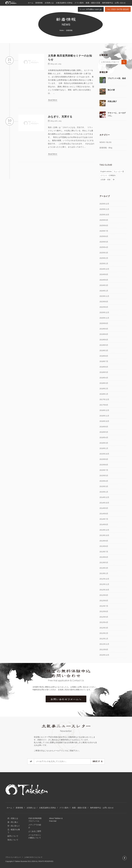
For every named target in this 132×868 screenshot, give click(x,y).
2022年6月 (104, 307)
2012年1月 (104, 639)
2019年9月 (104, 329)
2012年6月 (104, 611)
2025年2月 (104, 258)
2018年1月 (104, 394)
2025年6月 (104, 236)
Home (62, 30)
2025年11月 (104, 209)
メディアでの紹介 (35, 826)
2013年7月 (104, 552)
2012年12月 (104, 579)
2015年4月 (104, 481)
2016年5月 (104, 432)
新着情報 (19, 808)
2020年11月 (104, 318)
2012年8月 (104, 601)
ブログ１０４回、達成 (117, 78)
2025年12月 (104, 204)
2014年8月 (104, 514)
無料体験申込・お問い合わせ (102, 808)
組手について (13, 836)
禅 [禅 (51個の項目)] (114, 180)
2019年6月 (104, 340)
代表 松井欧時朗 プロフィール (35, 820)
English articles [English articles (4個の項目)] (106, 171)
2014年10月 (104, 503)
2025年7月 (104, 231)
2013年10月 (104, 535)
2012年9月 (104, 595)
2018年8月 (104, 356)
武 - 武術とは (13, 818)
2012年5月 (104, 617)
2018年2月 (104, 389)
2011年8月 (104, 650)
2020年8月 (104, 323)
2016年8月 (104, 427)
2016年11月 (104, 416)
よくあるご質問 (35, 831)
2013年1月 (104, 573)
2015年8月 (104, 465)
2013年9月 (104, 541)
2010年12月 (104, 655)
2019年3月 (104, 351)
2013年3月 (104, 568)
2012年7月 (104, 606)
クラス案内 (64, 808)
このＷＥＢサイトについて (33, 857)
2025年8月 (104, 225)
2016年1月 (104, 448)
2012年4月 (104, 622)
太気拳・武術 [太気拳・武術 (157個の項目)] (105, 180)
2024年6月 (104, 280)
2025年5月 (104, 242)
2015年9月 (104, 459)
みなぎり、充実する (60, 117)
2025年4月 (104, 247)
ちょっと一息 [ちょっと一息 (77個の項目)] (119, 171)
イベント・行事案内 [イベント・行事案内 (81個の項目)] (108, 175)
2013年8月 (104, 546)
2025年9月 (104, 220)
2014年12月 (104, 497)
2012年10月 (104, 590)
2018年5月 (104, 372)
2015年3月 (104, 486)
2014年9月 (104, 508)
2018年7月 (104, 361)
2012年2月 (104, 633)
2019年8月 (104, 334)
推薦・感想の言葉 (79, 808)
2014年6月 (104, 524)
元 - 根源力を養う (14, 831)
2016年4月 (104, 437)
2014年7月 (104, 519)
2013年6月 (104, 557)
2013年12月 (104, 530)
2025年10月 (104, 215)
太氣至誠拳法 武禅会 (47, 808)
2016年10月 (104, 421)
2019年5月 (104, 345)
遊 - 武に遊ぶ (13, 822)
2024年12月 (104, 269)
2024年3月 (104, 285)
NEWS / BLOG (106, 142)
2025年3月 (104, 253)
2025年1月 (104, 264)
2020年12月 (104, 312)
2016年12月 (104, 410)
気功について (13, 840)
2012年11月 (104, 584)
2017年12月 (104, 399)
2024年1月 (104, 291)
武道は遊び (112, 101)
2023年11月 (104, 296)
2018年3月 (104, 383)
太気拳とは (31, 808)
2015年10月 (104, 454)
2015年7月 (104, 470)
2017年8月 (104, 405)
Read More (53, 100)
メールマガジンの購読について (35, 836)
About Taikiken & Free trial (56, 820)
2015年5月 (104, 476)
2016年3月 (104, 443)
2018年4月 (104, 378)
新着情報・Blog (106, 148)
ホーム (9, 808)
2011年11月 (104, 644)
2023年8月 (104, 302)
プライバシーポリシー (13, 857)
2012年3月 (104, 628)
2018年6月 (104, 367)
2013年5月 (104, 563)
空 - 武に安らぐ (14, 826)
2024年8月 (104, 274)
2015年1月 (104, 492)
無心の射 (111, 90)
